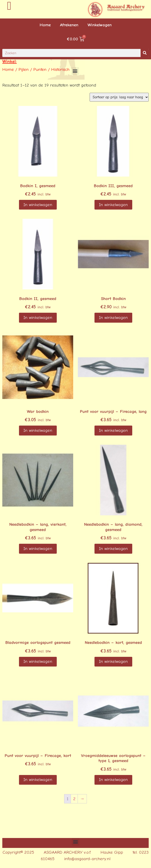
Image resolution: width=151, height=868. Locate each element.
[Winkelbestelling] (119, 97)
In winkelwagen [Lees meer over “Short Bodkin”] (113, 318)
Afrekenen (69, 25)
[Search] (145, 53)
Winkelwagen (100, 25)
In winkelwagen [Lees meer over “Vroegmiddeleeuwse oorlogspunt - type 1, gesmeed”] (113, 780)
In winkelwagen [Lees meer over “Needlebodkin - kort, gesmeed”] (113, 661)
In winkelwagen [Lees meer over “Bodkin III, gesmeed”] (113, 205)
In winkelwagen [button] (38, 205)
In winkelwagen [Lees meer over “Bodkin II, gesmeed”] (38, 318)
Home (45, 25)
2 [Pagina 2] (74, 799)
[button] (75, 71)
